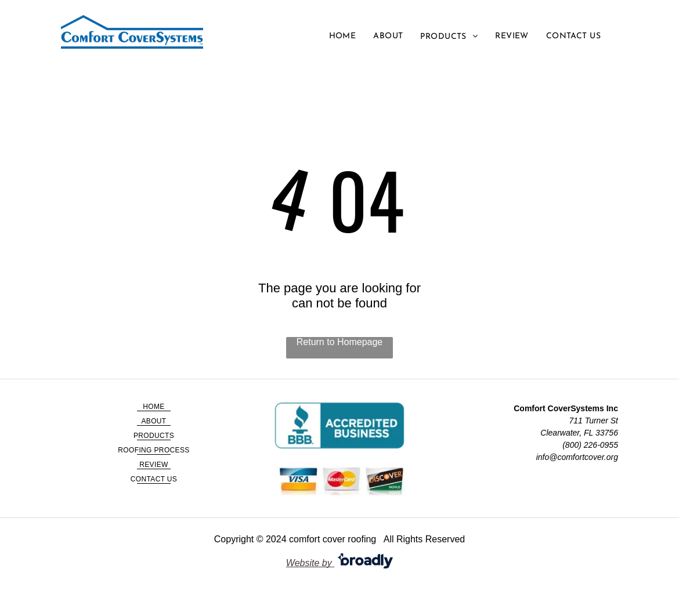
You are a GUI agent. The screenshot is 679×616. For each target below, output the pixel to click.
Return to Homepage (340, 342)
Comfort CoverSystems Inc (566, 408)
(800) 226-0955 (590, 445)
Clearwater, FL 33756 (579, 433)
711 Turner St (593, 421)
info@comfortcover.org (577, 457)
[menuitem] (343, 36)
